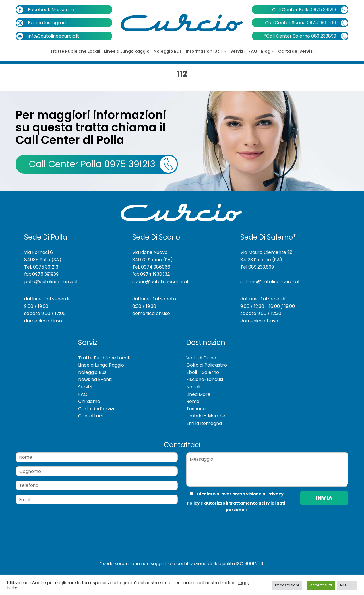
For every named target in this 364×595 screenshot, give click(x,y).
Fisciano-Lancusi (205, 379)
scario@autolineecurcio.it (161, 282)
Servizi (237, 51)
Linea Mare (198, 394)
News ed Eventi (95, 379)
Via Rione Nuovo (150, 252)
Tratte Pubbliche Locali (75, 51)
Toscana (196, 409)
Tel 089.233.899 (257, 267)
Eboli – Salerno (203, 372)
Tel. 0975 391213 (41, 267)
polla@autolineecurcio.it (51, 282)
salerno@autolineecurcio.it (270, 282)
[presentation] (224, 525)
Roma (193, 401)
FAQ (253, 51)
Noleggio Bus (168, 51)
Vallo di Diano (201, 358)
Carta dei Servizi (296, 51)
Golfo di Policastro (207, 365)
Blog (268, 51)
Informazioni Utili (206, 51)
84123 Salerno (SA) (261, 260)
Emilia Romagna (204, 423)
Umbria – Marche (206, 416)
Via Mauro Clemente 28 (266, 252)
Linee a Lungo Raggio (127, 51)
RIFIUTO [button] (347, 585)
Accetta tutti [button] (321, 585)
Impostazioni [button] (287, 585)
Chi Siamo (89, 401)
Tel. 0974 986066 (151, 267)
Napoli (193, 387)
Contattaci (90, 416)
